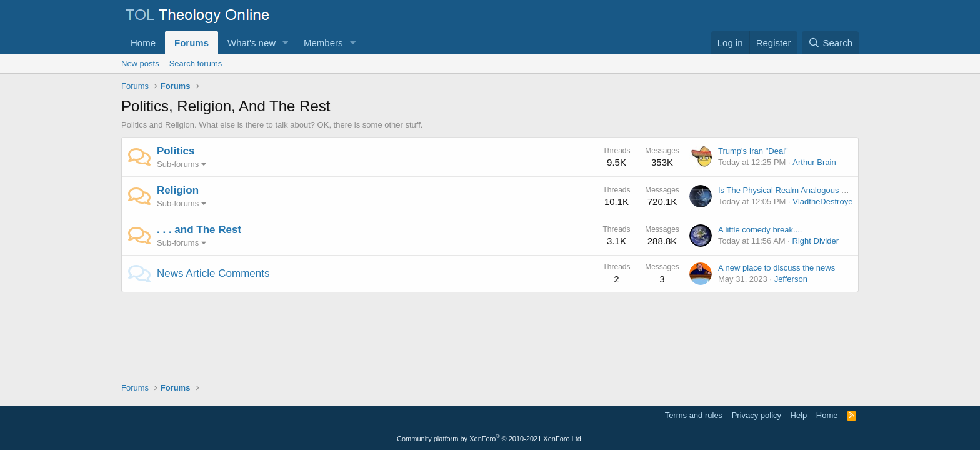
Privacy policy (757, 415)
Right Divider (816, 241)
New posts (140, 63)
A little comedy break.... (760, 230)
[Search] (830, 43)
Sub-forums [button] (178, 164)
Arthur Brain (814, 162)
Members (323, 43)
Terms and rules (694, 415)
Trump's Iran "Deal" (753, 151)
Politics (176, 151)
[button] (286, 43)
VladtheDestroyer (824, 202)
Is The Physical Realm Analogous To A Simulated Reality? (822, 190)
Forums (192, 43)
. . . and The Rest (199, 230)
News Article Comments (213, 273)
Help (799, 415)
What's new (252, 43)
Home (143, 43)
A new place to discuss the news (777, 268)
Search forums (196, 63)
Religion (178, 190)
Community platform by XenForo (490, 439)
